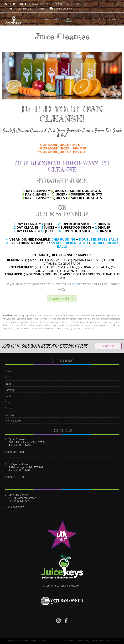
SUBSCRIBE (108, 346)
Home (8, 371)
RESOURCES (98, 19)
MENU (58, 19)
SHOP (69, 19)
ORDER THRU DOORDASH (27, 9)
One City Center (18, 495)
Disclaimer (70, 641)
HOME (47, 19)
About (8, 408)
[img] (6, 4)
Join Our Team (13, 421)
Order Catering (62, 9)
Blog (7, 402)
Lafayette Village (19, 464)
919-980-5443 (16, 452)
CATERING (82, 19)
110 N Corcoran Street (22, 498)
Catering (10, 390)
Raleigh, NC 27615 (20, 470)
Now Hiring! (40, 4)
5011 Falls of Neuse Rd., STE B (27, 442)
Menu (8, 377)
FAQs (8, 396)
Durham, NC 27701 (20, 501)
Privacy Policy (83, 641)
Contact (9, 415)
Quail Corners (17, 439)
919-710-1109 (16, 477)
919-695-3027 (16, 507)
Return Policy (98, 641)
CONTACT (114, 19)
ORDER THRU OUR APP (67, 4)
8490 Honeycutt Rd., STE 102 (26, 467)
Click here (75, 284)
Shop (8, 384)
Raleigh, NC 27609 (20, 445)
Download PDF (62, 299)
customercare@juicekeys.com (63, 586)
